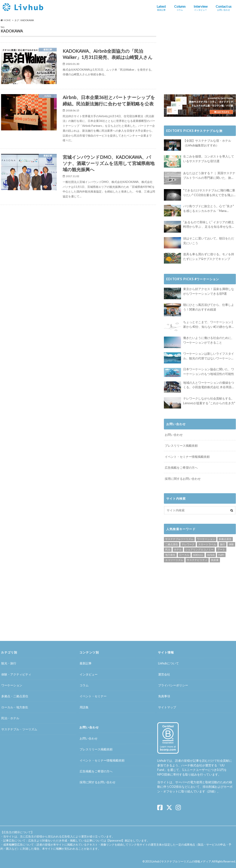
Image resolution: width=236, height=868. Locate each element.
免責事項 (164, 696)
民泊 (168, 549)
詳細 (211, 791)
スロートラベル (207, 544)
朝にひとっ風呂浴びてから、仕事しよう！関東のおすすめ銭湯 (209, 307)
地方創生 (170, 555)
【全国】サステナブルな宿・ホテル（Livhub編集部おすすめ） (207, 143)
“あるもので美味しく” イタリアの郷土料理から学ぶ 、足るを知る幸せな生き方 (209, 225)
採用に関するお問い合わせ (183, 479)
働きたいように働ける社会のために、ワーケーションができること (209, 340)
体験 (231, 544)
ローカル (184, 555)
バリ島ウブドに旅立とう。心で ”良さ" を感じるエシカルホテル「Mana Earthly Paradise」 (209, 209)
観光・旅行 (9, 663)
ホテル (178, 549)
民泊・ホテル (10, 718)
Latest (161, 8)
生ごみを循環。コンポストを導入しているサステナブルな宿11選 (209, 159)
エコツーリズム (174, 560)
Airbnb (211, 555)
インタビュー (89, 674)
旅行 (223, 544)
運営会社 (164, 674)
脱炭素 (215, 560)
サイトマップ (167, 707)
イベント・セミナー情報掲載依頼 (187, 457)
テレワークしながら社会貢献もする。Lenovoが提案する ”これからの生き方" (209, 401)
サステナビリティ (197, 560)
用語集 (84, 707)
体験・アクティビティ (16, 674)
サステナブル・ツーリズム (19, 729)
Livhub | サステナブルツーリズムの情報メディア (181, 861)
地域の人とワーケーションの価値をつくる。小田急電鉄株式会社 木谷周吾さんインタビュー (209, 385)
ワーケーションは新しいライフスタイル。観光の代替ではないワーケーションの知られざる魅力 (209, 356)
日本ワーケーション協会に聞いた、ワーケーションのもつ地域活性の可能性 (209, 371)
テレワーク (188, 544)
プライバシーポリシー (173, 685)
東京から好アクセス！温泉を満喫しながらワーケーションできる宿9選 (209, 291)
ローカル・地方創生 (15, 707)
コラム (84, 685)
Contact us (224, 8)
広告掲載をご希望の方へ (181, 468)
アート (221, 549)
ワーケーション (206, 539)
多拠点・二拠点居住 (15, 696)
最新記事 (86, 663)
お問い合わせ (174, 435)
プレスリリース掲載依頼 (181, 446)
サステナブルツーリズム (179, 539)
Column (180, 8)
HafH (221, 555)
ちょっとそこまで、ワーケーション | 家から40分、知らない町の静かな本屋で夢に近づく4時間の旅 (209, 325)
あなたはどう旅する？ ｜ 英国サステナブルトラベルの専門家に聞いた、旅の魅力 (209, 176)
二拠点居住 (172, 544)
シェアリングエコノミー (199, 549)
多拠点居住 (225, 539)
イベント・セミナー (93, 696)
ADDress (198, 555)
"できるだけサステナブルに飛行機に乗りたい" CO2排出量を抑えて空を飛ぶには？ (209, 193)
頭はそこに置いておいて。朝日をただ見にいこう (209, 241)
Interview (201, 8)
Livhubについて (168, 663)
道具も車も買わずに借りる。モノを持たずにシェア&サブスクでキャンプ (209, 256)
